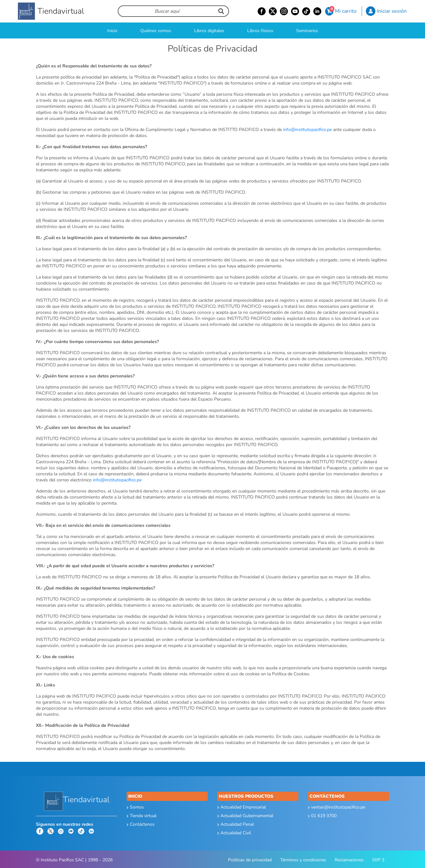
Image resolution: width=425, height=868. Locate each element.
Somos (135, 807)
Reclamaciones (349, 860)
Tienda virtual (142, 816)
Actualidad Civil (234, 833)
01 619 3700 (322, 816)
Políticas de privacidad (250, 860)
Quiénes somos (156, 31)
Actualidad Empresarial (242, 807)
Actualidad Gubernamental (245, 816)
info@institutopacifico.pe (307, 130)
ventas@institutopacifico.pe (337, 807)
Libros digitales (209, 31)
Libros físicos (260, 31)
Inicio (112, 31)
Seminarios (307, 31)
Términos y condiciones (303, 860)
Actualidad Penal (236, 824)
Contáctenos (141, 824)
